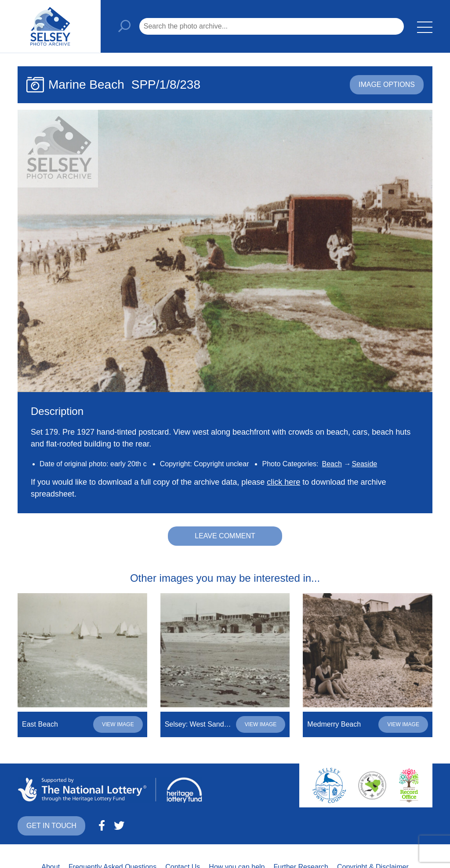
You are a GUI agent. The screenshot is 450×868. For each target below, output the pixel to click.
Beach (332, 464)
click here (283, 482)
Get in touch (51, 826)
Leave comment (225, 536)
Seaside (364, 464)
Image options (387, 85)
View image (118, 724)
